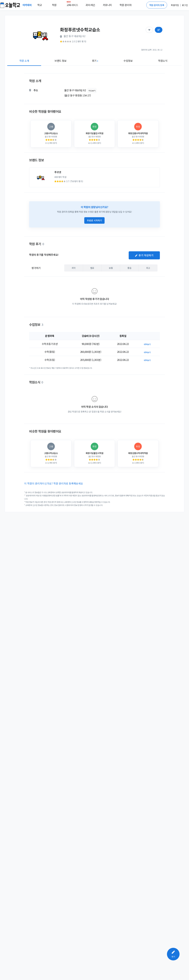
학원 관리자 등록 (157, 5)
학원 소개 (24, 61)
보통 (111, 268)
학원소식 (163, 61)
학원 (54, 5)
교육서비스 (72, 4)
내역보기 (147, 344)
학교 (40, 5)
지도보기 (92, 91)
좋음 (129, 268)
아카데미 (27, 5)
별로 (92, 268)
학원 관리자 (126, 5)
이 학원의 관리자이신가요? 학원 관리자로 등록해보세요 (54, 483)
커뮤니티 (107, 5)
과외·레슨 (90, 5)
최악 (74, 268)
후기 (95, 61)
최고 (148, 268)
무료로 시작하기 (94, 220)
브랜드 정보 (60, 61)
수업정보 (128, 61)
